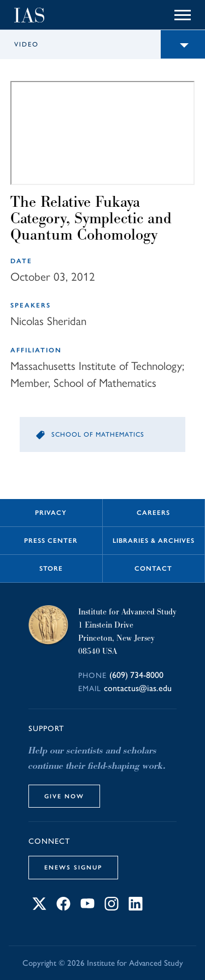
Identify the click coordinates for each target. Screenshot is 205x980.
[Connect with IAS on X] (39, 907)
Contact (153, 569)
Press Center (51, 541)
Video (27, 44)
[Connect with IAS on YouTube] (87, 907)
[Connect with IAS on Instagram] (112, 907)
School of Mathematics (98, 434)
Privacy (51, 513)
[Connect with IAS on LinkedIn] (136, 907)
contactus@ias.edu (138, 688)
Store (51, 569)
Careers (153, 513)
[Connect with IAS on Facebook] (63, 907)
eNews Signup (73, 867)
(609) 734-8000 (136, 675)
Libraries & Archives (154, 541)
